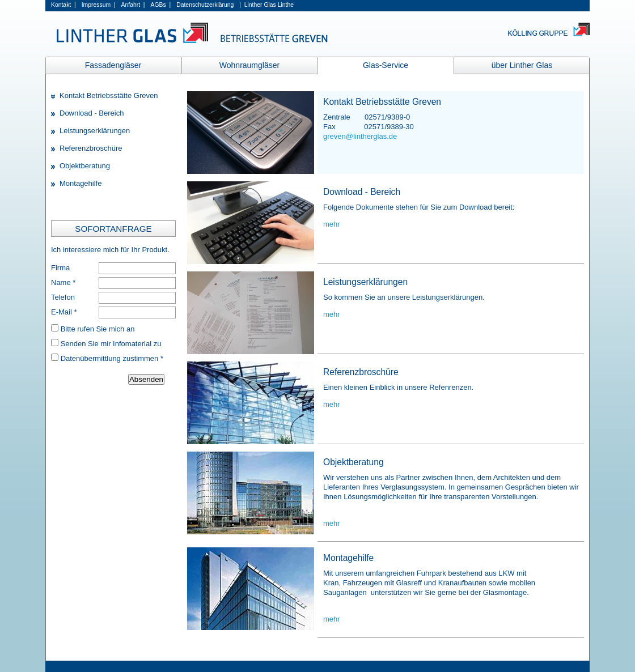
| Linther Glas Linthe (266, 5)
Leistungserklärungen (95, 131)
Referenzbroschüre (91, 148)
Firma (60, 268)
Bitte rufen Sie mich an (98, 329)
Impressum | (99, 5)
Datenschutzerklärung (205, 5)
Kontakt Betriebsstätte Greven (109, 95)
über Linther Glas (522, 65)
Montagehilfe (81, 183)
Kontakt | (63, 5)
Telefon (63, 297)
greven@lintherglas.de (360, 136)
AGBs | (161, 5)
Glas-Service (386, 65)
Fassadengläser (113, 65)
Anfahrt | (133, 5)
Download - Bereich (92, 113)
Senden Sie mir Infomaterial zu (111, 344)
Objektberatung (85, 166)
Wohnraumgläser (249, 65)
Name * (63, 282)
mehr (332, 224)
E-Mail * (64, 312)
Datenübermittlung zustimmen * (112, 358)
